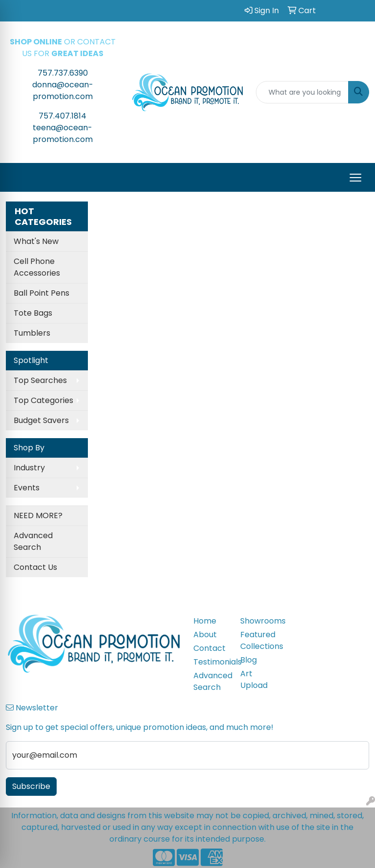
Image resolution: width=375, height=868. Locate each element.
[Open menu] (355, 178)
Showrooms (258, 621)
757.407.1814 (62, 116)
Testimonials (211, 662)
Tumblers (32, 333)
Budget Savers (41, 420)
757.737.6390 (63, 73)
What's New (36, 241)
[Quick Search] (302, 92)
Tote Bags (33, 313)
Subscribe (31, 786)
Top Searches (40, 380)
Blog (249, 660)
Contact (209, 648)
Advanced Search (33, 541)
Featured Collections (258, 640)
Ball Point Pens (42, 293)
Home (205, 621)
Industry (29, 468)
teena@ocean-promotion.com (63, 133)
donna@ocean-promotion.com (63, 91)
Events (27, 488)
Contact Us (35, 567)
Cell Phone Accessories (37, 267)
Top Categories (43, 400)
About (205, 635)
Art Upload (254, 679)
